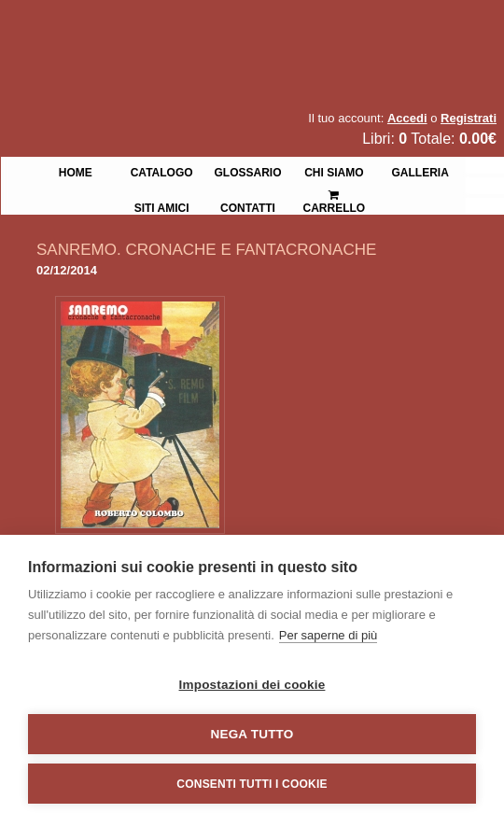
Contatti (248, 206)
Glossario (247, 171)
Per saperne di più (329, 635)
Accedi (407, 118)
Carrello (335, 194)
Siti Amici (162, 206)
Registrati (469, 118)
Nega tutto (252, 734)
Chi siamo (334, 171)
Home (76, 171)
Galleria (420, 171)
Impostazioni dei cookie (252, 685)
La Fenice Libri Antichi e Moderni (163, 28)
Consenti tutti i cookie (252, 784)
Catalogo (162, 171)
